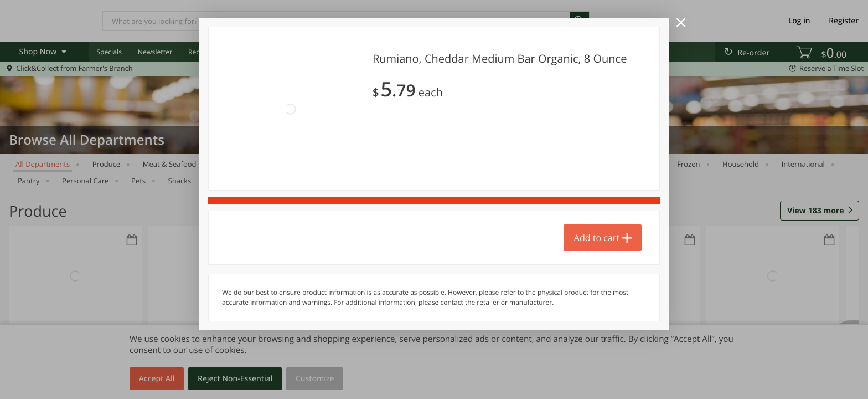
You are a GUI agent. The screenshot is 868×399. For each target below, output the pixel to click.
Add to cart (597, 238)
